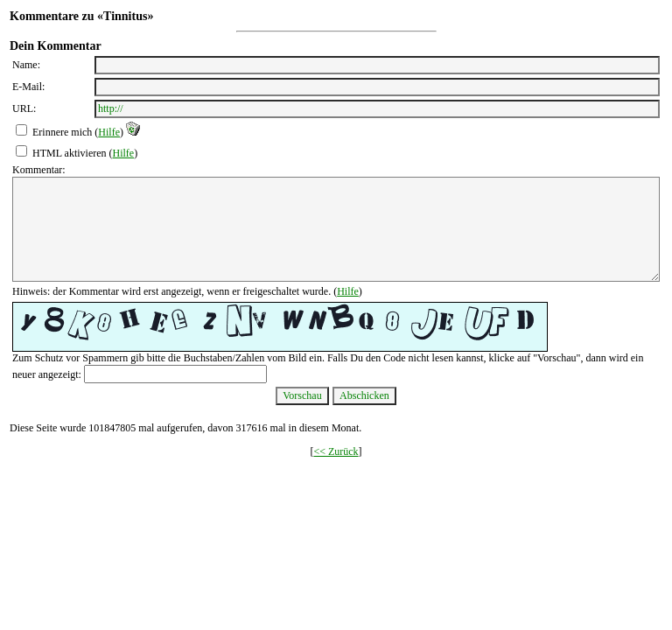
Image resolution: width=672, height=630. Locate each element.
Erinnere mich (62, 132)
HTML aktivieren (70, 153)
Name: (26, 65)
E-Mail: (28, 87)
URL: (24, 108)
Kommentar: (39, 170)
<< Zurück (336, 451)
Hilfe (109, 132)
